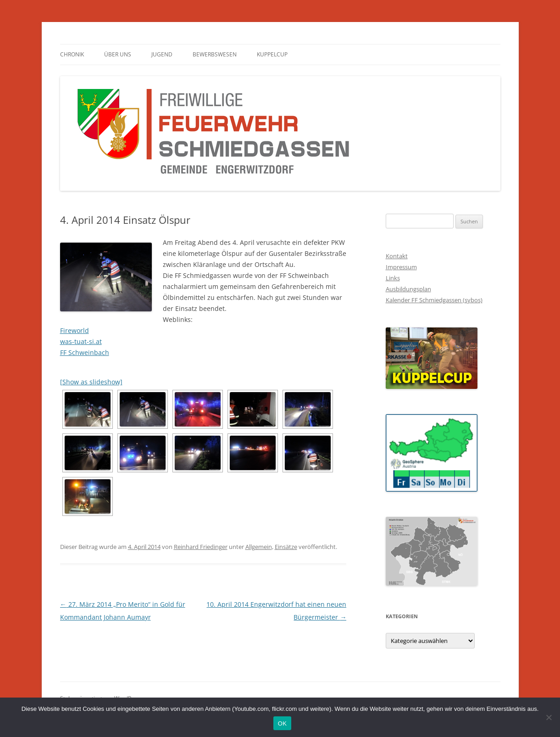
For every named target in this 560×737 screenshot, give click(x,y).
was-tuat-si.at (81, 341)
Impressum (401, 267)
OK (282, 723)
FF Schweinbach (85, 352)
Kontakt (397, 256)
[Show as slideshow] (91, 382)
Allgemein (259, 547)
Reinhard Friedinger (201, 547)
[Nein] (549, 717)
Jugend (162, 54)
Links (393, 278)
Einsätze (286, 547)
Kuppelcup (272, 54)
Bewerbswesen (215, 54)
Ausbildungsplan (408, 289)
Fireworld (75, 330)
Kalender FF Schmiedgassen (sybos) (434, 300)
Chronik (72, 54)
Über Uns (118, 54)
